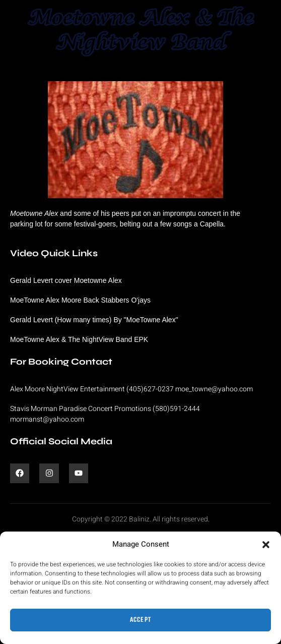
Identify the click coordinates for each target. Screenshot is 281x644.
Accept (141, 620)
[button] (266, 545)
